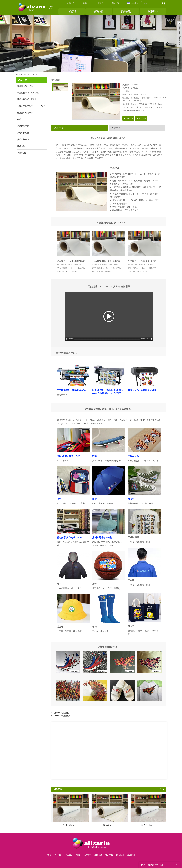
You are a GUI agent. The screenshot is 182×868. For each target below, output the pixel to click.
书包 (59, 499)
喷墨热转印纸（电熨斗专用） (30, 92)
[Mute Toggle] (147, 339)
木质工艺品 (133, 456)
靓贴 (38, 74)
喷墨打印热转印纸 (25, 86)
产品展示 (72, 11)
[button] (160, 789)
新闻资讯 (126, 11)
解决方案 (99, 11)
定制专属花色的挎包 (102, 537)
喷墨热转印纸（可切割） (28, 99)
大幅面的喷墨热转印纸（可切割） (32, 106)
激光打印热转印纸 (25, 113)
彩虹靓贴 (65, 713)
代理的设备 (22, 153)
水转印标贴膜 (23, 133)
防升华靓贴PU (70, 825)
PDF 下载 (142, 118)
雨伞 (94, 499)
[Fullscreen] (151, 339)
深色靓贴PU (109, 825)
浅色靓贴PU (66, 715)
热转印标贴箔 (23, 139)
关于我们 (70, 3)
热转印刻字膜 (23, 126)
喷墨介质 (21, 146)
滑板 (94, 456)
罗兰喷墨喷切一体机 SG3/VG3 (72, 390)
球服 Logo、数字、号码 (68, 456)
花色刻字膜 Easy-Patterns (69, 537)
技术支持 (99, 3)
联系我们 (153, 11)
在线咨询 (130, 118)
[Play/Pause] (67, 339)
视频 (85, 3)
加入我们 (116, 3)
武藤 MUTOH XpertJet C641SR (143, 390)
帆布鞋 (131, 499)
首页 (18, 74)
